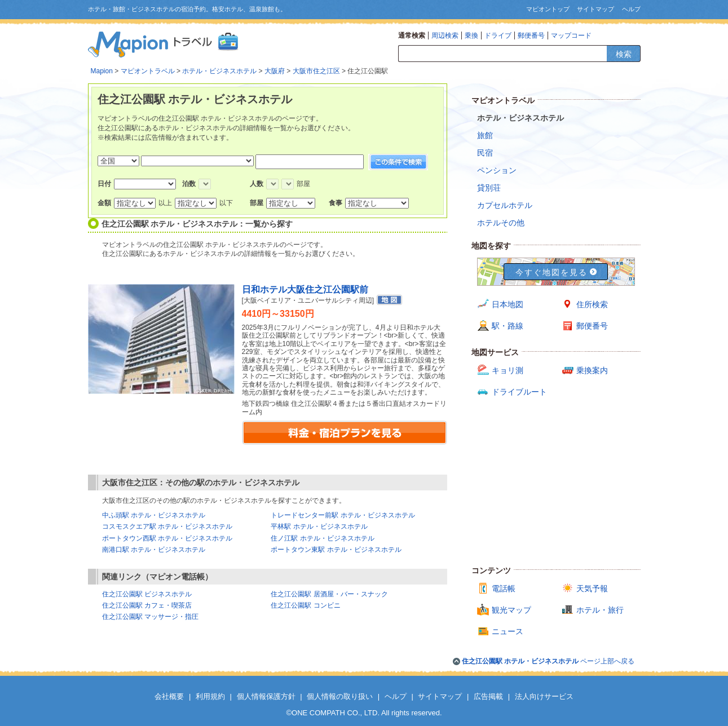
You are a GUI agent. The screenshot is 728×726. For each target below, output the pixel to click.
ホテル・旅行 (600, 610)
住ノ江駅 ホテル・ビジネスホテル (322, 538)
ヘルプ (631, 9)
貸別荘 (489, 188)
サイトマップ (595, 9)
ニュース (508, 631)
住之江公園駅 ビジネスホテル (147, 594)
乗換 (471, 36)
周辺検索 (445, 36)
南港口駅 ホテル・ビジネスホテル (154, 550)
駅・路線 (508, 326)
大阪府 (275, 71)
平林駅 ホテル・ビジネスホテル (319, 526)
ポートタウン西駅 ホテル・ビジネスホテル (167, 538)
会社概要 (169, 696)
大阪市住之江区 (316, 71)
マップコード (571, 36)
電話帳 (504, 588)
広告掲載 (488, 696)
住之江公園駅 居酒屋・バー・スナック (329, 594)
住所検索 (592, 304)
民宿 (485, 153)
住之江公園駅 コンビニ (305, 605)
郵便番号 (531, 36)
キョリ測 (508, 370)
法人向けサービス (544, 696)
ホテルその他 (501, 223)
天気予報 (592, 588)
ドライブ (498, 36)
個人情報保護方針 (266, 696)
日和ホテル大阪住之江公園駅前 (305, 289)
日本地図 (508, 304)
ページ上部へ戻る (548, 661)
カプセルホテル (505, 205)
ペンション (497, 170)
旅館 (485, 135)
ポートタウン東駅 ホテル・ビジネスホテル (336, 550)
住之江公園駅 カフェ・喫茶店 (147, 605)
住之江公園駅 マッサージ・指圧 (150, 617)
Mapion (102, 71)
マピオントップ (548, 9)
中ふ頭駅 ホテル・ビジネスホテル (154, 515)
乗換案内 (592, 370)
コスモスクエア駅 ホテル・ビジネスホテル (167, 526)
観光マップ (511, 610)
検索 (624, 54)
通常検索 (412, 36)
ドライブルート (519, 392)
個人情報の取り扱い (340, 696)
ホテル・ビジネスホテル (219, 71)
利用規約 (210, 696)
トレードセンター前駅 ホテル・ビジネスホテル (343, 515)
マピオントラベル (148, 71)
